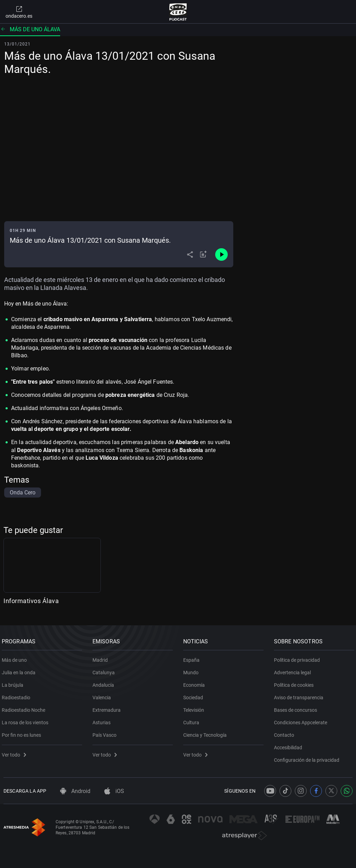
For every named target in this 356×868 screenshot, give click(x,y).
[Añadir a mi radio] (203, 254)
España (193, 657)
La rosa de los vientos (27, 720)
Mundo (193, 670)
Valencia (103, 695)
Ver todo (16, 752)
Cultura (193, 720)
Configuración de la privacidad (308, 757)
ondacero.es (19, 12)
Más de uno (16, 657)
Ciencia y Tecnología (207, 732)
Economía (196, 682)
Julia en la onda (20, 670)
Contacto (286, 732)
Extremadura (108, 707)
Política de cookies (296, 682)
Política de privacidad (299, 657)
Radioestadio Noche (25, 707)
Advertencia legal (294, 670)
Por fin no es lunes (23, 732)
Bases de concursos (297, 707)
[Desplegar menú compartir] (190, 254)
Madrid (102, 657)
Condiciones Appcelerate (302, 720)
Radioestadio (18, 695)
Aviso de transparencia (300, 695)
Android (75, 791)
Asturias (103, 720)
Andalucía (105, 682)
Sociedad (195, 695)
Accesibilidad (290, 745)
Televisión (195, 707)
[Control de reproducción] (221, 254)
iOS (114, 791)
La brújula (14, 682)
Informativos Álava (31, 601)
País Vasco (106, 732)
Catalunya (105, 670)
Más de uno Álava (30, 29)
